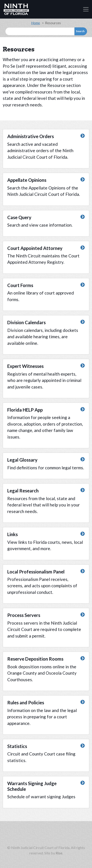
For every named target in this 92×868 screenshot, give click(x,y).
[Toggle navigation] (86, 9)
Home (36, 23)
